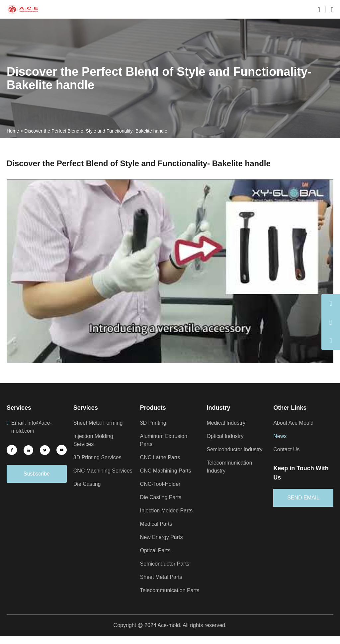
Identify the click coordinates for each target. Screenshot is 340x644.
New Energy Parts (163, 537)
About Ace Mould (295, 423)
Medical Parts (157, 524)
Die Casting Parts (162, 497)
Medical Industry (227, 423)
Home (13, 131)
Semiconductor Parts (167, 564)
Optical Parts (157, 551)
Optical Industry (226, 436)
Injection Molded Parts (169, 511)
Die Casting (88, 492)
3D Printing (154, 423)
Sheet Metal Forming (99, 423)
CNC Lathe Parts (161, 458)
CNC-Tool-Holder (162, 484)
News (280, 436)
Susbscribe (37, 474)
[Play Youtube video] (170, 271)
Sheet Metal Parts (163, 577)
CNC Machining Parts (167, 471)
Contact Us (288, 450)
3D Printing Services (99, 458)
